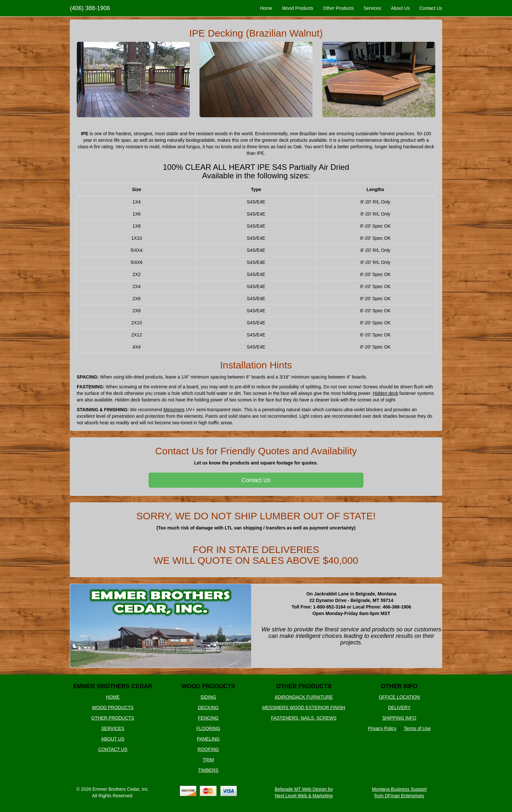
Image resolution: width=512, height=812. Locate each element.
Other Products (338, 8)
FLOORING (208, 728)
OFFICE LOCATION (399, 697)
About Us (400, 8)
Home (266, 8)
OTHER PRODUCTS (113, 718)
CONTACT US (113, 749)
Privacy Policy (382, 728)
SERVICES (113, 728)
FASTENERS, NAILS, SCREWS (304, 718)
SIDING (208, 697)
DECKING (208, 707)
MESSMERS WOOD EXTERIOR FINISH (304, 707)
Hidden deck (385, 393)
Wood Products (298, 8)
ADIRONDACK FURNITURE (304, 697)
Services (372, 8)
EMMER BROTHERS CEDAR (113, 686)
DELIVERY (399, 707)
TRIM (208, 760)
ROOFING (208, 749)
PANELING (208, 739)
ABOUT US (113, 739)
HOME (113, 697)
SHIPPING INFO (399, 718)
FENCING (208, 718)
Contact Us (431, 8)
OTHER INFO (399, 686)
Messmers (174, 410)
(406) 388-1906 (90, 8)
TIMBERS (208, 770)
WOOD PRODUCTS (113, 707)
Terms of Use (417, 728)
